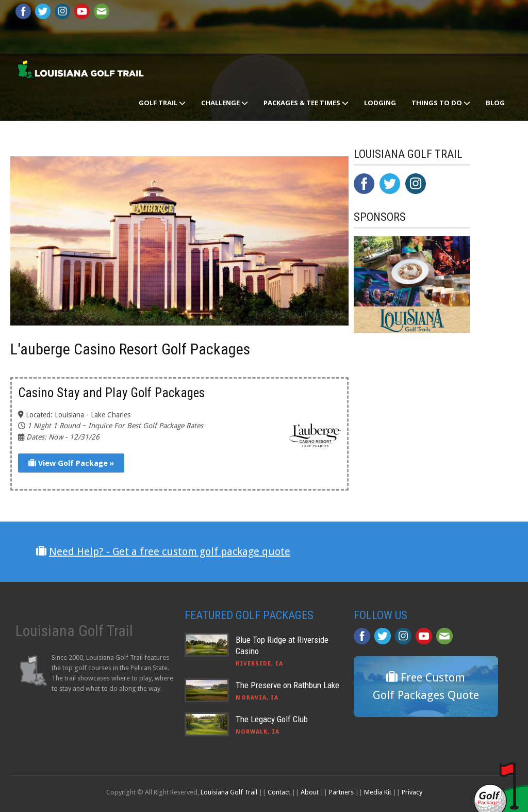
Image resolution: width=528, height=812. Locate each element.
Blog (495, 103)
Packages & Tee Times (306, 103)
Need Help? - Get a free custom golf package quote (170, 551)
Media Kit (378, 792)
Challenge (225, 103)
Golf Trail (162, 103)
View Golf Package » (71, 463)
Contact (279, 792)
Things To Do (441, 103)
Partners (341, 792)
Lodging (380, 103)
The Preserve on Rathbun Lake (287, 685)
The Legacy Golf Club (272, 719)
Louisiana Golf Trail (229, 792)
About (310, 792)
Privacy (412, 792)
